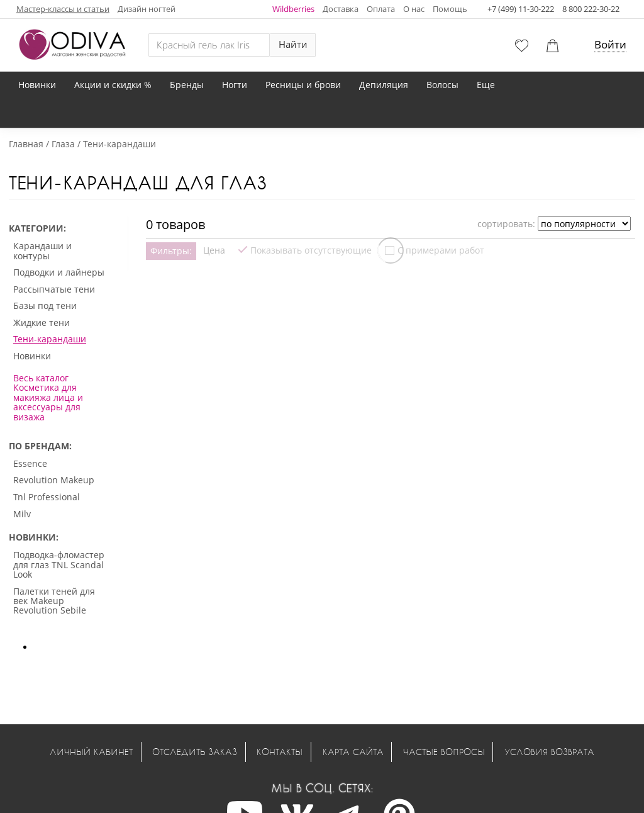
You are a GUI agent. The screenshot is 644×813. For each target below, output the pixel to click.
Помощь (450, 9)
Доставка (341, 9)
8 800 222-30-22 (591, 9)
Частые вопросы (444, 752)
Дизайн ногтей (147, 9)
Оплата (381, 9)
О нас (414, 9)
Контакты (280, 752)
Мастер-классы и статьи (63, 9)
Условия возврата (549, 752)
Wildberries (293, 9)
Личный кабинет (91, 752)
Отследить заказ (195, 752)
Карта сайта (353, 752)
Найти (293, 44)
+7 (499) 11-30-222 (521, 9)
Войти (610, 44)
